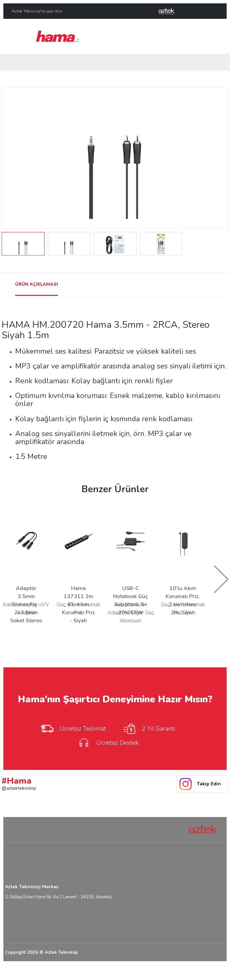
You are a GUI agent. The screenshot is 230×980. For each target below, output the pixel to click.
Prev (11, 158)
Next (219, 158)
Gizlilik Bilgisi (212, 971)
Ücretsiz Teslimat (73, 729)
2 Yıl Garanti (149, 729)
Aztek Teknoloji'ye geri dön (37, 11)
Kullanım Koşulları (177, 971)
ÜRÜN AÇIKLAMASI (37, 284)
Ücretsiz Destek (108, 743)
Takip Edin (209, 784)
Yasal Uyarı (144, 971)
